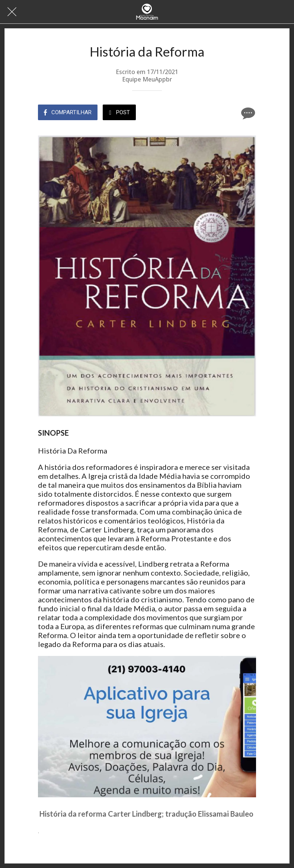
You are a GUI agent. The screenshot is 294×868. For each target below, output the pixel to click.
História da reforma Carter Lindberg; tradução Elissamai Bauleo (146, 814)
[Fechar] (12, 12)
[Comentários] (247, 113)
